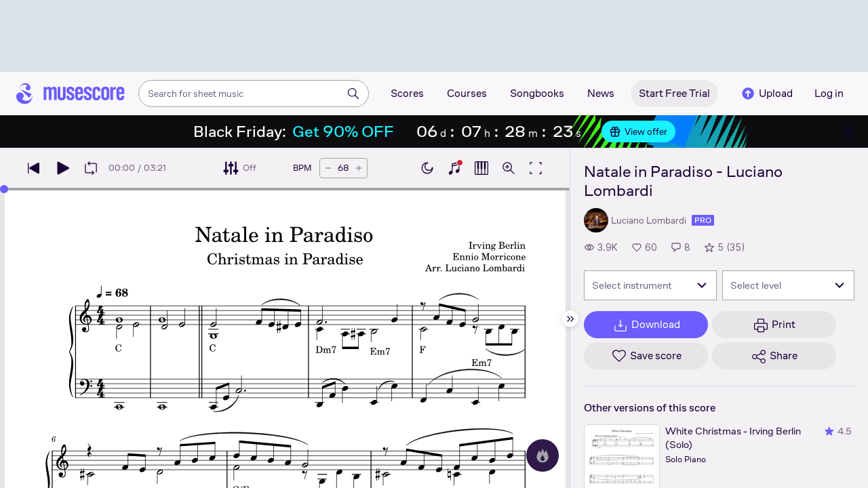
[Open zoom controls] (509, 168)
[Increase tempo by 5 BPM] (359, 168)
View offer (638, 131)
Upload (766, 94)
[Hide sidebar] (570, 319)
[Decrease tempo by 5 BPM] (328, 168)
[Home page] (71, 94)
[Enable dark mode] (427, 168)
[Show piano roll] (481, 168)
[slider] (4, 189)
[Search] (353, 94)
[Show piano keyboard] (454, 168)
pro (703, 220)
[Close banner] (849, 131)
